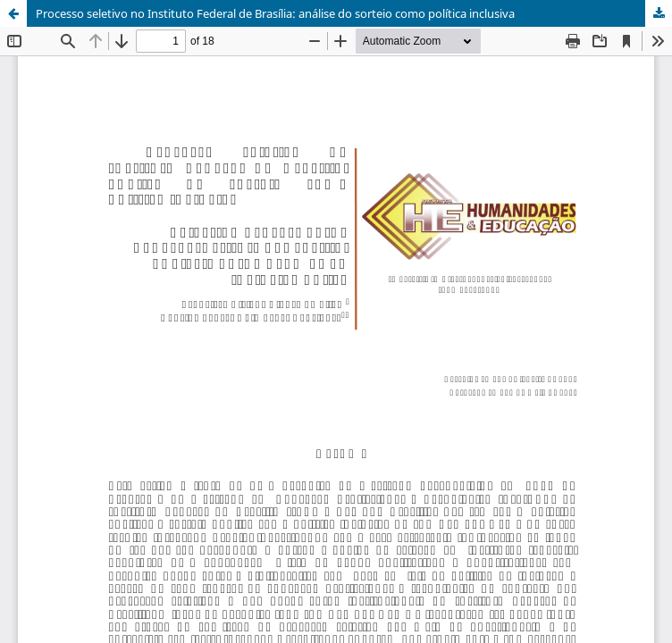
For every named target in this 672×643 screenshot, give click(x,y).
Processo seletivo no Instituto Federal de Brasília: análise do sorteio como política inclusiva (275, 13)
